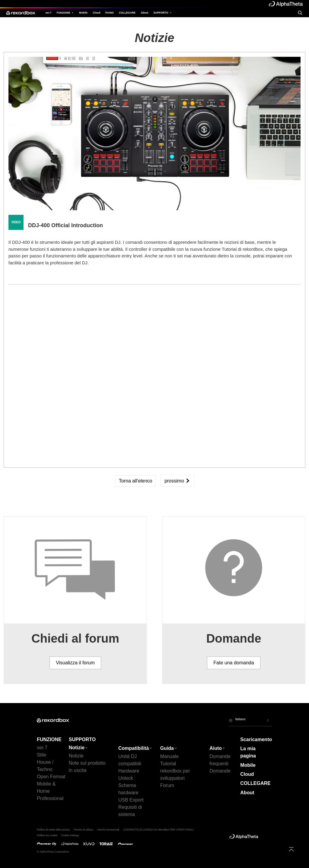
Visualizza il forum (75, 663)
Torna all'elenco (136, 481)
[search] (300, 13)
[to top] (291, 849)
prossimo (177, 481)
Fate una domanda (234, 663)
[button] (250, 720)
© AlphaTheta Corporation (53, 852)
